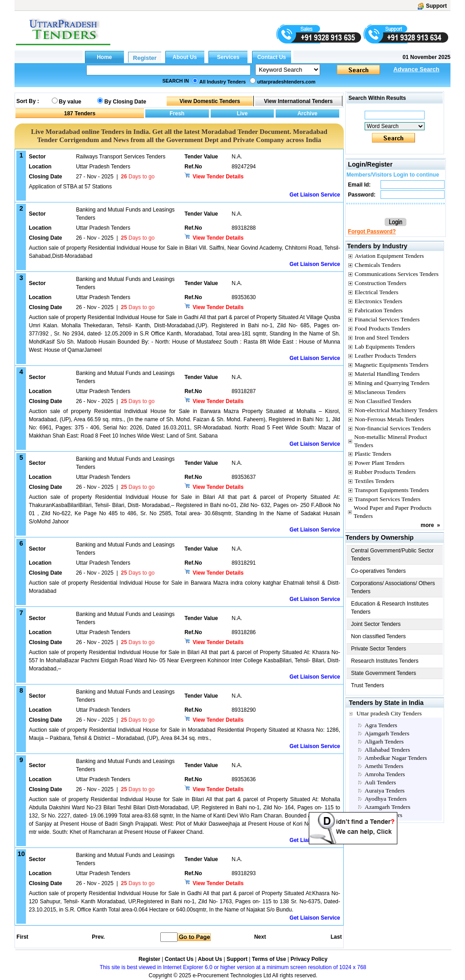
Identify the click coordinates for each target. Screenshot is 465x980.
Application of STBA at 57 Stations (70, 187)
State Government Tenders (383, 673)
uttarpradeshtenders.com (286, 82)
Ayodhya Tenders (386, 799)
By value (70, 102)
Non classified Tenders (378, 636)
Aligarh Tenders (384, 741)
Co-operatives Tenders (378, 571)
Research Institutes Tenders (385, 661)
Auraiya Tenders (385, 790)
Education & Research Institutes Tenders (390, 608)
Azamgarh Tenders (388, 807)
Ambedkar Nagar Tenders (396, 758)
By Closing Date (125, 102)
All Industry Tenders (223, 82)
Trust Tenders (368, 685)
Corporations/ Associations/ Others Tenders (393, 587)
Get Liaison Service (315, 195)
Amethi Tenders (384, 766)
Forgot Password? (372, 231)
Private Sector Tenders (378, 649)
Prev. (98, 937)
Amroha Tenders (385, 774)
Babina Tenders (383, 815)
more (427, 525)
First (22, 937)
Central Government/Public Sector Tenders (392, 555)
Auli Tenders (380, 782)
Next (260, 937)
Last (336, 937)
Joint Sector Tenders (376, 624)
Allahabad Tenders (387, 750)
